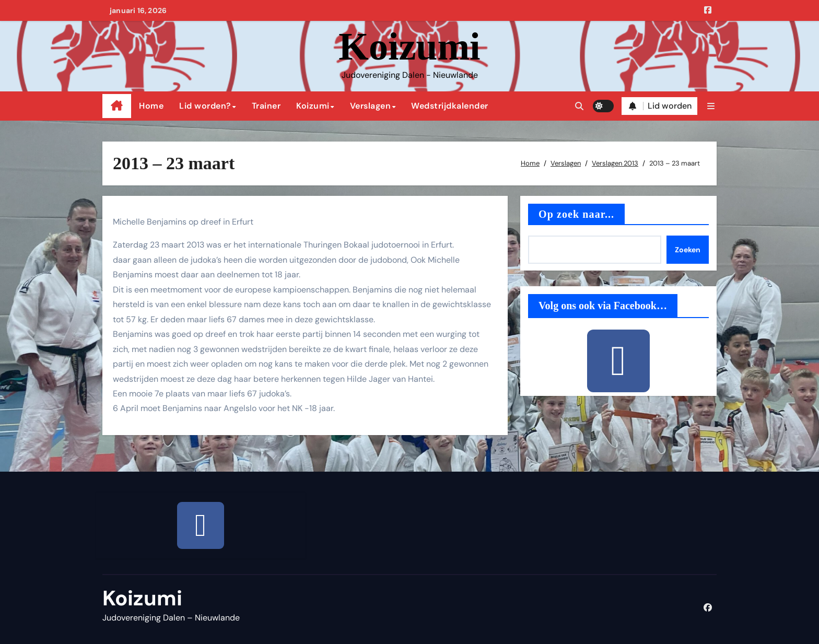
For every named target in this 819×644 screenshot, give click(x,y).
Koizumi (409, 46)
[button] (711, 106)
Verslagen (371, 106)
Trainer (266, 106)
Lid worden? (205, 106)
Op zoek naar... (576, 214)
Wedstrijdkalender (450, 106)
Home (151, 106)
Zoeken (688, 250)
